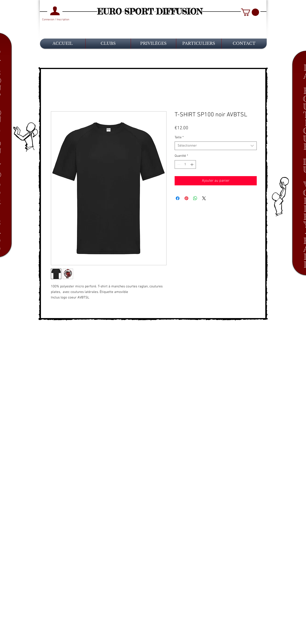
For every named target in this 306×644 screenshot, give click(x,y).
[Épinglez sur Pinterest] (186, 198)
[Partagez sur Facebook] (178, 198)
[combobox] (216, 146)
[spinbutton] (185, 164)
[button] (250, 12)
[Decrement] (178, 164)
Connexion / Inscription (56, 20)
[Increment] (192, 164)
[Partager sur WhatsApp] (195, 198)
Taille (179, 137)
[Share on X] (204, 198)
